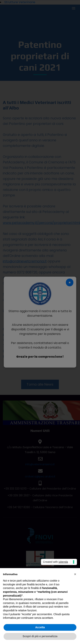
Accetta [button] (40, 627)
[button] (75, 574)
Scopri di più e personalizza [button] (40, 636)
